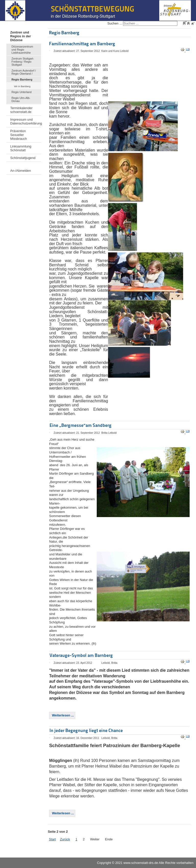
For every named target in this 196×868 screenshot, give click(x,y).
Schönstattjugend (23, 158)
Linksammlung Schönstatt (21, 148)
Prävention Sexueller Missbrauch (19, 135)
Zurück (65, 839)
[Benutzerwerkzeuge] (50, 51)
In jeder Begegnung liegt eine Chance (86, 730)
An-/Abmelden (21, 171)
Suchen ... (115, 23)
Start (52, 839)
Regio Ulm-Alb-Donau (21, 99)
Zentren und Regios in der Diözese (21, 36)
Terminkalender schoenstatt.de (21, 110)
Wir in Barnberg (22, 86)
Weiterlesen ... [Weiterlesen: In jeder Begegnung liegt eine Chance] (63, 813)
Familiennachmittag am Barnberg (82, 44)
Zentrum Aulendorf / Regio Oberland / (24, 72)
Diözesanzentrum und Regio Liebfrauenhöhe (22, 50)
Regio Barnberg (22, 79)
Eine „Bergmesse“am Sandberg (81, 425)
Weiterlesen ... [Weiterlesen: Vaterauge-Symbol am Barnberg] (63, 715)
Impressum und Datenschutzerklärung (26, 121)
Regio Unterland (22, 92)
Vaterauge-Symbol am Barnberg (81, 655)
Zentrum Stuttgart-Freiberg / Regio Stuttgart (23, 62)
